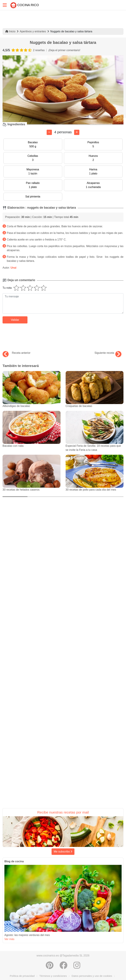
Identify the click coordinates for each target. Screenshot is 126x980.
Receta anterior (16, 353)
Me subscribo (63, 852)
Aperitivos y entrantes (33, 31)
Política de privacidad (22, 976)
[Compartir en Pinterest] (50, 965)
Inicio (10, 31)
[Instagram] (77, 965)
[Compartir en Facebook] (63, 965)
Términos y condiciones (53, 976)
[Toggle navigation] (5, 5)
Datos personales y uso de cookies (92, 976)
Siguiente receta (108, 353)
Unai (13, 268)
